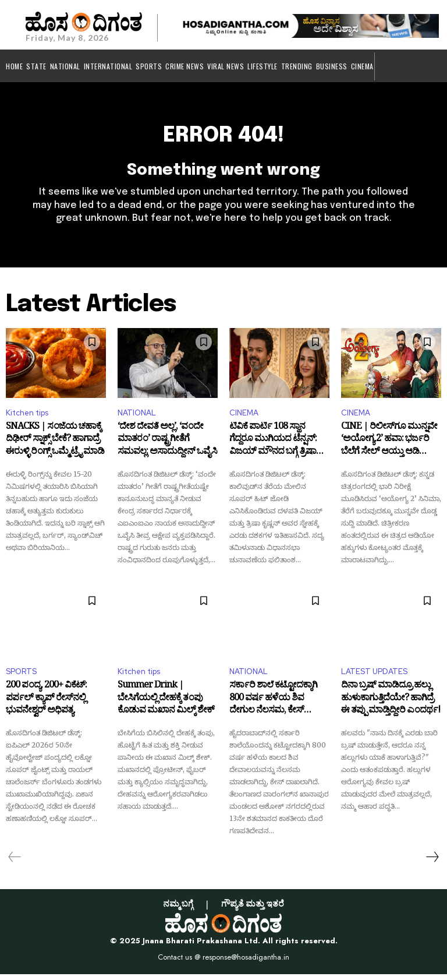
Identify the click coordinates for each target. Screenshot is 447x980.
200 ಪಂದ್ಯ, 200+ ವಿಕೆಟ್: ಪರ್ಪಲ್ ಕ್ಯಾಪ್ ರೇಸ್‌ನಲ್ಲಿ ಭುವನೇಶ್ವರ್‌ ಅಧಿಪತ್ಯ (46, 706)
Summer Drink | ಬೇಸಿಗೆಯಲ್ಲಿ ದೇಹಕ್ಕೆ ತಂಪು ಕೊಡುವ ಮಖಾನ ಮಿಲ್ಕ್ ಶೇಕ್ (166, 706)
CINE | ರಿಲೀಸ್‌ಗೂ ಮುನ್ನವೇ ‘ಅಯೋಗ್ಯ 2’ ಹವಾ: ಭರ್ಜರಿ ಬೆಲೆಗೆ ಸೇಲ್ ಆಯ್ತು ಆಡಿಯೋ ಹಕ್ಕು (389, 447)
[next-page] (432, 863)
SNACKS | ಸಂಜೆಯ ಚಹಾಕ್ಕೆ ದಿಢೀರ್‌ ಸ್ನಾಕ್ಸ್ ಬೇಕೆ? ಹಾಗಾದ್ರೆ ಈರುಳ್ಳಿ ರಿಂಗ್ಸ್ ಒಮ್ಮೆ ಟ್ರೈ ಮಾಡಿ (55, 447)
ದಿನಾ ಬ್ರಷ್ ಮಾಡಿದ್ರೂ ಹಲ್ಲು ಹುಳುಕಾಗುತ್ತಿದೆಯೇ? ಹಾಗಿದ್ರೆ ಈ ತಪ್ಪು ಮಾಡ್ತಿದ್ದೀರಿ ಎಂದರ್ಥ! (391, 706)
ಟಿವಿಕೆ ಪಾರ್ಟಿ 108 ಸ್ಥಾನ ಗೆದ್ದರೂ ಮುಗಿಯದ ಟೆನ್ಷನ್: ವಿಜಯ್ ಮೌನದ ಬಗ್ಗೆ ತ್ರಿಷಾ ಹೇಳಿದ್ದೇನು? (273, 447)
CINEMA (244, 419)
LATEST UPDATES (374, 677)
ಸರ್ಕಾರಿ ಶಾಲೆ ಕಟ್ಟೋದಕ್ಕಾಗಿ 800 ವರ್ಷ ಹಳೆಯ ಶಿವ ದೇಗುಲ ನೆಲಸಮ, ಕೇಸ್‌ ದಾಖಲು (273, 706)
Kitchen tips (27, 419)
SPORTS (21, 677)
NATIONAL (137, 419)
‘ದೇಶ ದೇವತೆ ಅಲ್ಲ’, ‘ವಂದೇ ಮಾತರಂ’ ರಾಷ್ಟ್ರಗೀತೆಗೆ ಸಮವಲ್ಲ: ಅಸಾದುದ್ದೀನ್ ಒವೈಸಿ (167, 447)
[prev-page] (15, 863)
